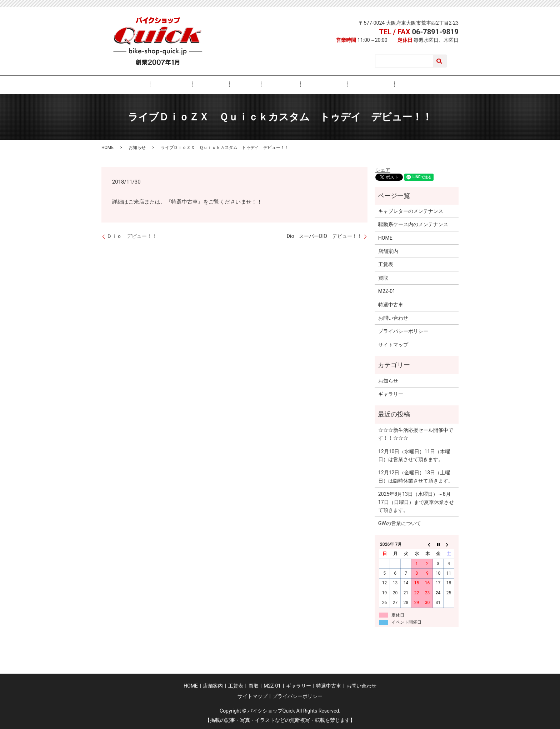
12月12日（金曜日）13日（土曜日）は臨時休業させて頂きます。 (416, 476)
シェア (383, 169)
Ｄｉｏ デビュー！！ (132, 236)
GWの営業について (400, 523)
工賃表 (225, 84)
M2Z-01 (276, 84)
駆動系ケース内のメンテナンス (413, 224)
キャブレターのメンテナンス (411, 211)
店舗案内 (196, 84)
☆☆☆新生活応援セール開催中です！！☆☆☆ (416, 433)
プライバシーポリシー (403, 331)
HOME (167, 84)
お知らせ (137, 147)
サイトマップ (393, 344)
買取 (250, 84)
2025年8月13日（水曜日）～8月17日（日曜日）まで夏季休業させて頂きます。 (416, 502)
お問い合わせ (385, 84)
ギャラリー (309, 84)
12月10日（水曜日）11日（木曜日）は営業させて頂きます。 (414, 455)
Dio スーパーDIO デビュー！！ (324, 236)
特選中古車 (346, 84)
